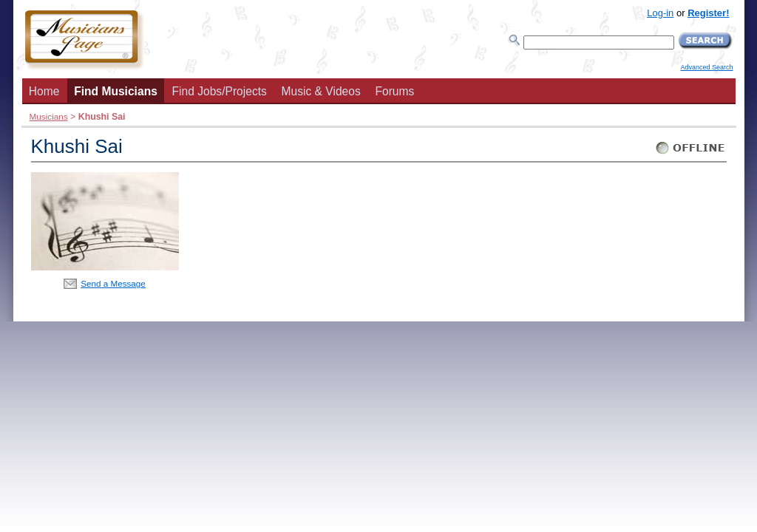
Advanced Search (706, 67)
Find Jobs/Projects (220, 91)
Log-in (660, 13)
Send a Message (113, 283)
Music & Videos (321, 91)
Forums (394, 91)
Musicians (49, 116)
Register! (708, 13)
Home (44, 91)
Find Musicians (116, 91)
